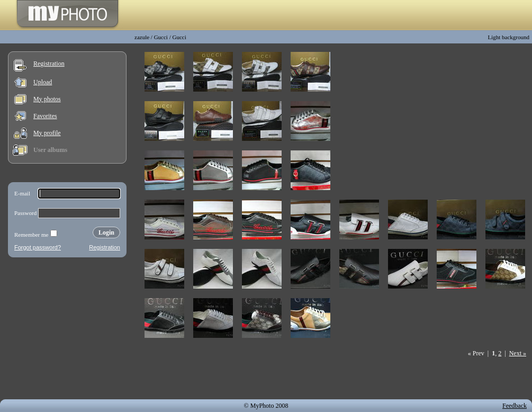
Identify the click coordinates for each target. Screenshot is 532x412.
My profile (47, 133)
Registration (49, 64)
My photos (47, 99)
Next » (518, 353)
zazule (142, 37)
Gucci (161, 37)
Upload (43, 82)
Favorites (45, 116)
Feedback (515, 406)
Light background (508, 37)
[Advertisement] (67, 330)
